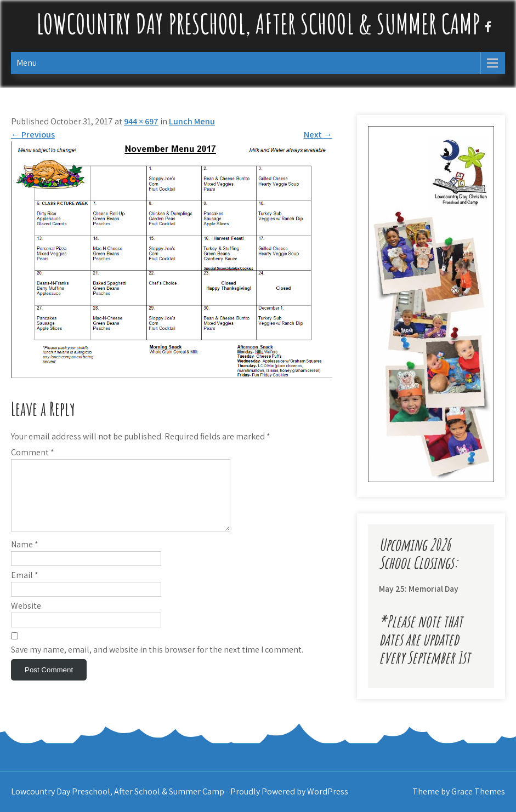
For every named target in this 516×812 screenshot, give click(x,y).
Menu (27, 63)
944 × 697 (141, 121)
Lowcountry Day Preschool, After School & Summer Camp (258, 23)
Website (26, 619)
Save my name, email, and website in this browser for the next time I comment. (157, 663)
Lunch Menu (192, 121)
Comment (33, 452)
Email (25, 588)
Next (318, 135)
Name (25, 557)
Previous (33, 135)
